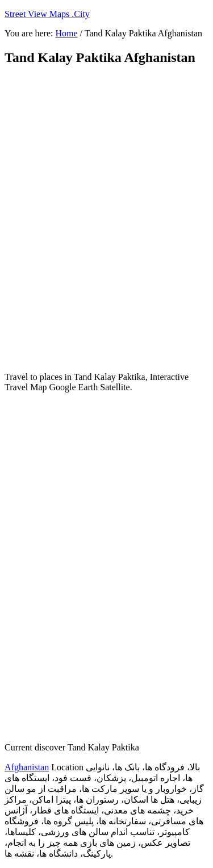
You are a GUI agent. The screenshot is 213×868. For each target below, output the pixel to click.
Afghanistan (27, 767)
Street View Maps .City (47, 14)
